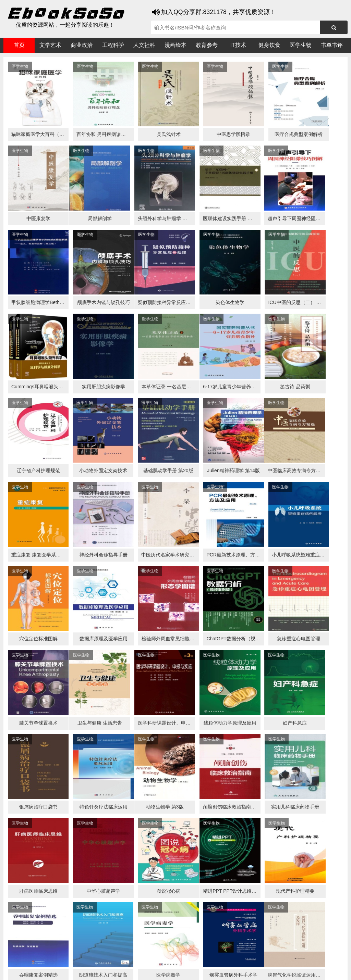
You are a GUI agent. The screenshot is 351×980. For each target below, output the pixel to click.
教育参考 (207, 45)
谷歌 (58, 957)
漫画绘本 (175, 45)
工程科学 (113, 45)
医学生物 (301, 45)
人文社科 (144, 45)
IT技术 (238, 45)
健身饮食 (269, 45)
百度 (99, 957)
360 (112, 957)
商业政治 (82, 45)
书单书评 (332, 45)
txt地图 (322, 970)
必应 (86, 957)
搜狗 (72, 957)
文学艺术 (50, 45)
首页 (19, 45)
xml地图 (303, 970)
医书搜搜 (39, 957)
